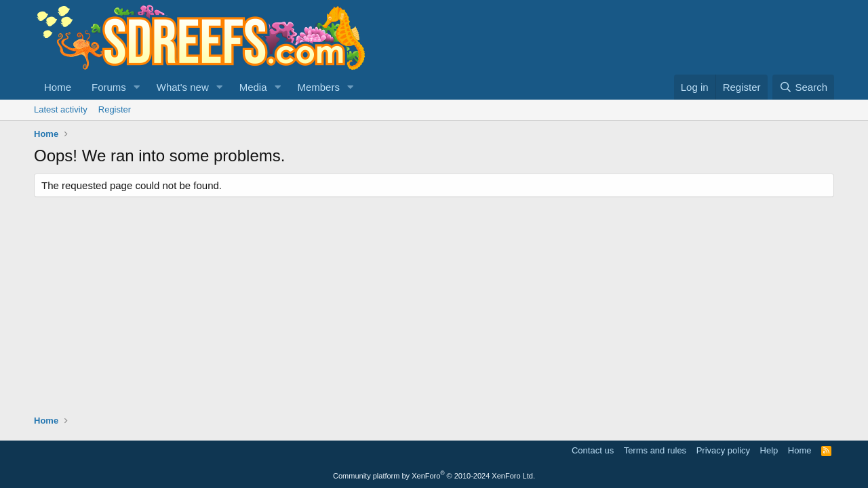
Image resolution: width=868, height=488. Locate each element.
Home (58, 87)
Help (769, 450)
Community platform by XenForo (434, 476)
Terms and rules (655, 450)
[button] (137, 87)
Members (318, 87)
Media (253, 87)
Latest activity (61, 109)
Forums (109, 87)
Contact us (593, 450)
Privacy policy (723, 450)
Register (115, 109)
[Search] (803, 87)
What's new (183, 87)
